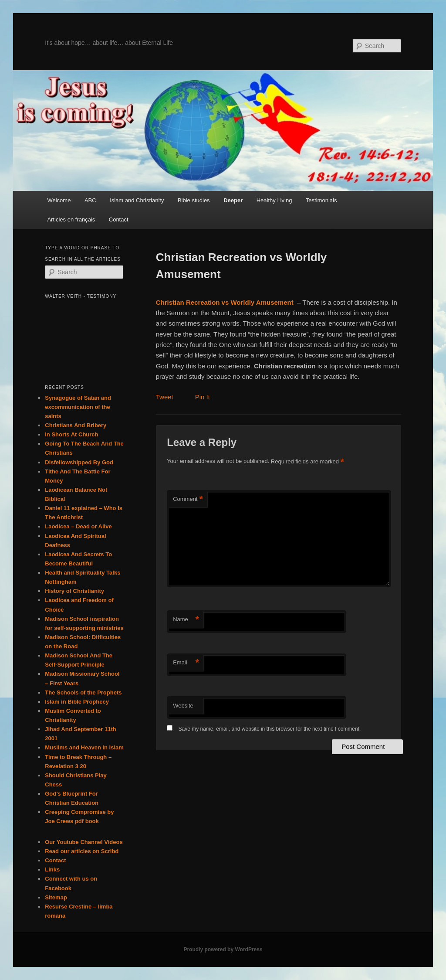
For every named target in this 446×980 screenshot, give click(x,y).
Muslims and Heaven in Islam (84, 747)
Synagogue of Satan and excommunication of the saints (78, 407)
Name (186, 620)
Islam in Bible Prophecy (77, 702)
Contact (119, 219)
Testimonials (321, 200)
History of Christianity (74, 591)
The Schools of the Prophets (83, 692)
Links (52, 869)
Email (186, 663)
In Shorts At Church (71, 434)
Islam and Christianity (137, 200)
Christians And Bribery (76, 425)
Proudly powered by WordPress (223, 949)
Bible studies (194, 200)
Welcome (59, 200)
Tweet (165, 397)
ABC (90, 200)
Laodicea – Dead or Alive (78, 526)
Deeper (233, 200)
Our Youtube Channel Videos (84, 842)
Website (183, 706)
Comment (188, 499)
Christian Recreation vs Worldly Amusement (225, 302)
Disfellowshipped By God (79, 462)
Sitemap (56, 897)
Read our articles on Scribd (82, 851)
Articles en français (71, 219)
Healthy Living (274, 200)
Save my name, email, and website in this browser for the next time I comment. (269, 729)
